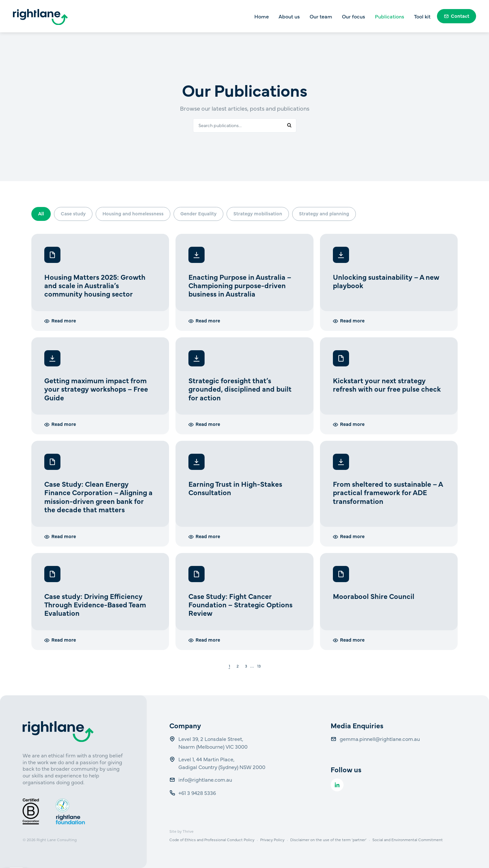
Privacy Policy (272, 840)
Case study (73, 213)
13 (259, 666)
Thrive (188, 831)
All (41, 213)
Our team (321, 16)
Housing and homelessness (133, 213)
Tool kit (422, 16)
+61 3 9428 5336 (198, 793)
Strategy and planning (324, 213)
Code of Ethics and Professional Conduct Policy (212, 840)
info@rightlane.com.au (206, 779)
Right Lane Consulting (57, 840)
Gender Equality (198, 213)
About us (289, 16)
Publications (390, 16)
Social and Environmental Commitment (408, 840)
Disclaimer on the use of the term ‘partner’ (328, 840)
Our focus (354, 16)
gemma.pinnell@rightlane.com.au (380, 739)
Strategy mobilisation (258, 213)
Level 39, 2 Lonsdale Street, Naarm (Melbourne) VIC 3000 (213, 743)
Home (262, 16)
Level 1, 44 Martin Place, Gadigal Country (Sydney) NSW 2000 (222, 763)
